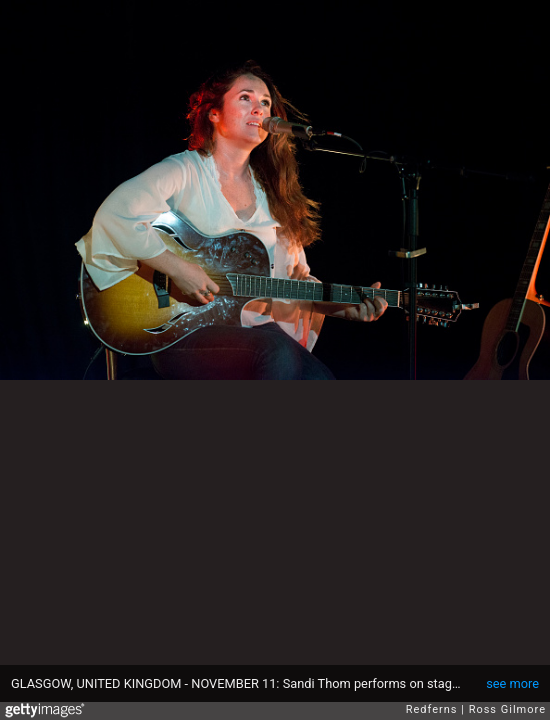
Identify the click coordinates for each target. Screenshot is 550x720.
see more (512, 683)
